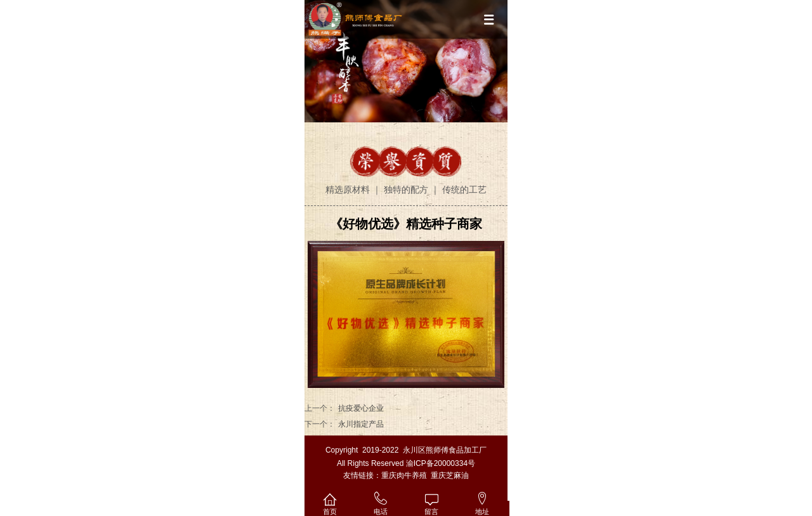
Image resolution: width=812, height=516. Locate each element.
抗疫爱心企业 (361, 408)
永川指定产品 (361, 424)
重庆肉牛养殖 (404, 475)
